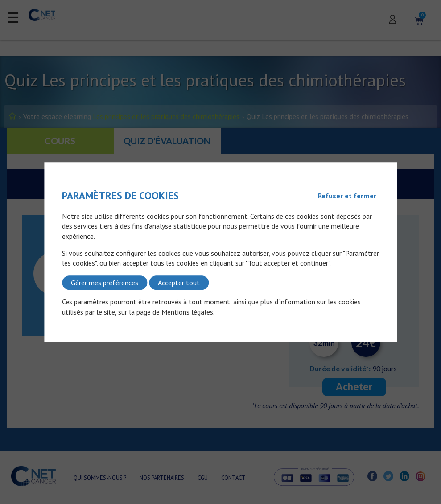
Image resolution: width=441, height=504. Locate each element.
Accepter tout (179, 283)
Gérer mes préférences (105, 283)
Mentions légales (187, 312)
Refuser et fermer (347, 196)
